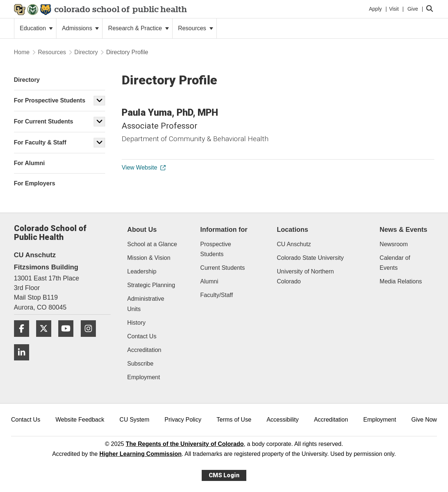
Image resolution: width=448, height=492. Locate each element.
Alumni (209, 281)
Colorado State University (310, 258)
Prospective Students (216, 249)
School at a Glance (152, 244)
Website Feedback (80, 420)
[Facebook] (24, 340)
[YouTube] (69, 340)
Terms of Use (234, 420)
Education (37, 28)
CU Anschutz (294, 244)
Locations (293, 230)
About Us (142, 230)
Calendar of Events (395, 263)
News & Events (404, 230)
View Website (143, 168)
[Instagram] (91, 340)
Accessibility (283, 420)
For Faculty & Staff (40, 142)
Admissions (80, 28)
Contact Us (142, 336)
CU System (134, 420)
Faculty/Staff (217, 295)
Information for (224, 230)
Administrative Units (146, 304)
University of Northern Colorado (305, 276)
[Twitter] (46, 340)
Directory (86, 52)
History (136, 323)
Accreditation (144, 350)
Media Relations (401, 281)
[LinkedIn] (24, 363)
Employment (144, 377)
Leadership (142, 271)
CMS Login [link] (224, 475)
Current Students (223, 268)
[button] (100, 101)
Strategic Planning (151, 285)
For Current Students (44, 121)
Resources (196, 28)
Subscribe (140, 364)
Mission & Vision (149, 258)
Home (22, 52)
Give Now (424, 420)
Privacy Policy (183, 420)
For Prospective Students (50, 100)
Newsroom (394, 244)
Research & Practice (138, 28)
